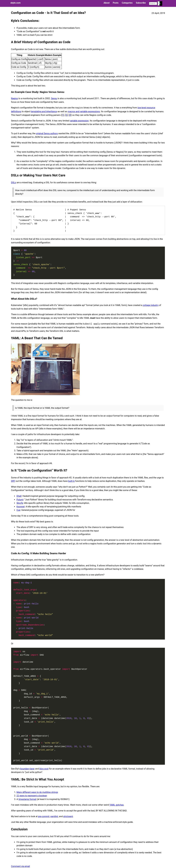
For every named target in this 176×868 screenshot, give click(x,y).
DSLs (14, 183)
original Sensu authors (47, 133)
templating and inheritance (44, 111)
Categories (127, 3)
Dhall (19, 496)
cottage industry (150, 305)
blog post (44, 769)
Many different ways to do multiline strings (37, 792)
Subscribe (141, 3)
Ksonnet (21, 507)
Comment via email (20, 866)
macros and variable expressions (84, 111)
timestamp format (27, 799)
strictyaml (68, 816)
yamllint (54, 816)
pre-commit (44, 816)
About (106, 3)
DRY (13, 481)
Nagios (14, 98)
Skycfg (20, 503)
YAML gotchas (117, 805)
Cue (18, 510)
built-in (71, 481)
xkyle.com (15, 3)
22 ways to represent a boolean (32, 796)
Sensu (54, 98)
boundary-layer (27, 769)
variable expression (79, 121)
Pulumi (20, 500)
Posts (116, 3)
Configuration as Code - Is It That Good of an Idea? (48, 13)
